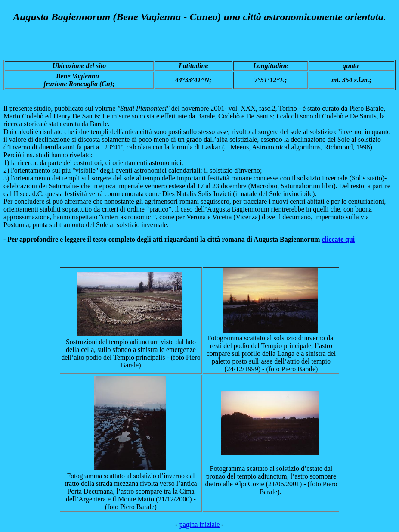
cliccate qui (338, 239)
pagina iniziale (200, 524)
